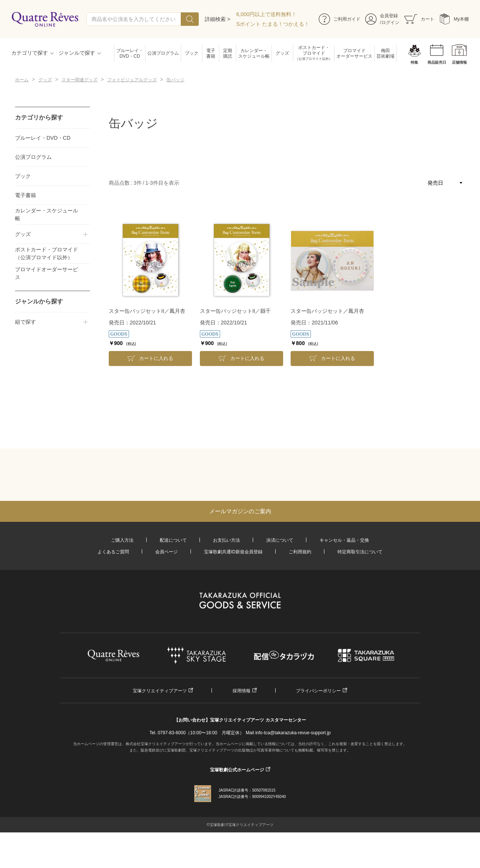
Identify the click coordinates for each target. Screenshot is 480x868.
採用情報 (241, 691)
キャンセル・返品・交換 (344, 540)
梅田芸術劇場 (385, 53)
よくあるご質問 (113, 552)
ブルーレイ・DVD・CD (130, 53)
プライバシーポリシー (318, 691)
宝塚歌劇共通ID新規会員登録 (233, 552)
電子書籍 (211, 53)
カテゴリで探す (30, 53)
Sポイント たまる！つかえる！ (273, 24)
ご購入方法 (122, 540)
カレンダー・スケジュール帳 (254, 53)
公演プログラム (163, 53)
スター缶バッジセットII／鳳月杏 (147, 311)
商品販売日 (437, 62)
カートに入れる (156, 358)
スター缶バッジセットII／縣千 (235, 311)
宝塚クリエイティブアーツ (160, 691)
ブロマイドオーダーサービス (354, 53)
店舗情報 (459, 62)
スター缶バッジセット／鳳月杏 (327, 311)
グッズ (282, 53)
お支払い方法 (226, 540)
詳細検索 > (217, 19)
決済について (280, 540)
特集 (414, 62)
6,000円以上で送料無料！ (266, 14)
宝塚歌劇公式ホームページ (237, 770)
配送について (173, 540)
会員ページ (166, 552)
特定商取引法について (360, 552)
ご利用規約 (300, 552)
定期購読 (228, 53)
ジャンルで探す (77, 53)
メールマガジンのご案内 (240, 511)
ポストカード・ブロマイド (314, 53)
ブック (192, 53)
